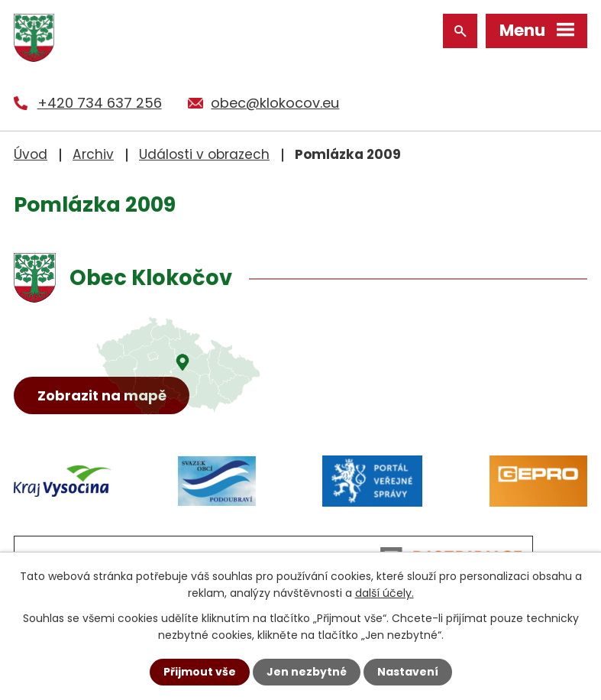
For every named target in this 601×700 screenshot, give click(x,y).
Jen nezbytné (307, 672)
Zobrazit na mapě (102, 395)
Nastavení (408, 672)
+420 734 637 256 (100, 103)
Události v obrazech (204, 154)
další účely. (385, 593)
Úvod (31, 154)
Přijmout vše (200, 672)
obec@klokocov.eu (275, 103)
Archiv (93, 154)
